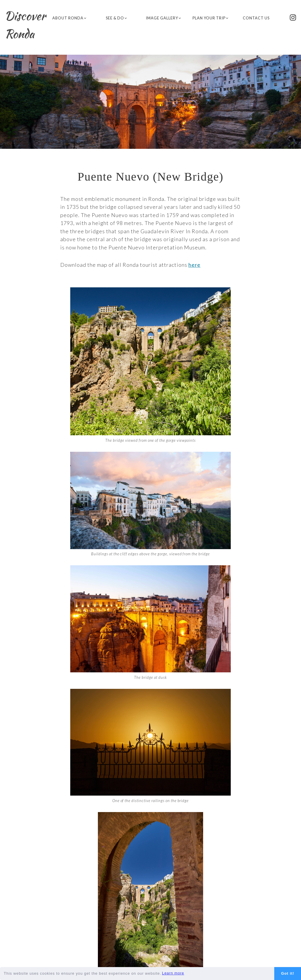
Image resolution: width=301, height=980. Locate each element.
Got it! (288, 973)
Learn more (173, 973)
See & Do (116, 18)
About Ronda (69, 18)
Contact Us (257, 18)
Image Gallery (163, 18)
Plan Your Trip (210, 18)
